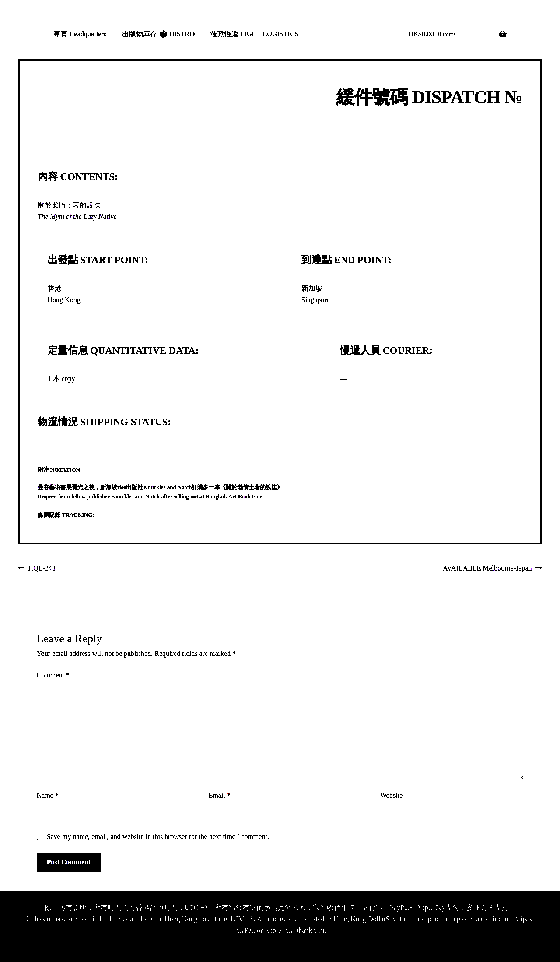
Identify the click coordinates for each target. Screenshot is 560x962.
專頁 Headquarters (80, 34)
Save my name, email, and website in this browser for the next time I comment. (158, 837)
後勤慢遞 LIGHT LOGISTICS (254, 34)
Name (48, 795)
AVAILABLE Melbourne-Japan (487, 569)
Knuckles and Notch (168, 487)
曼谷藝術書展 (55, 487)
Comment (53, 675)
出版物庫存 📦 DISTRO (158, 34)
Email (219, 795)
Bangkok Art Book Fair (234, 497)
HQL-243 (42, 569)
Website (391, 795)
